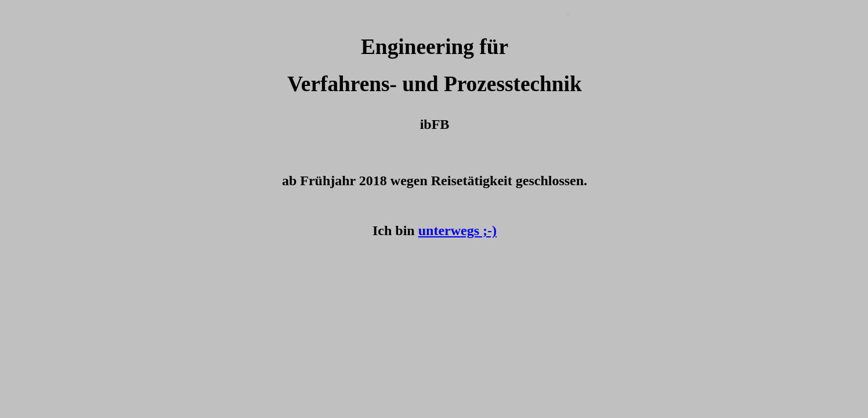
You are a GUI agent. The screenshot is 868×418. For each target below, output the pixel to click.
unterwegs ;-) (457, 230)
